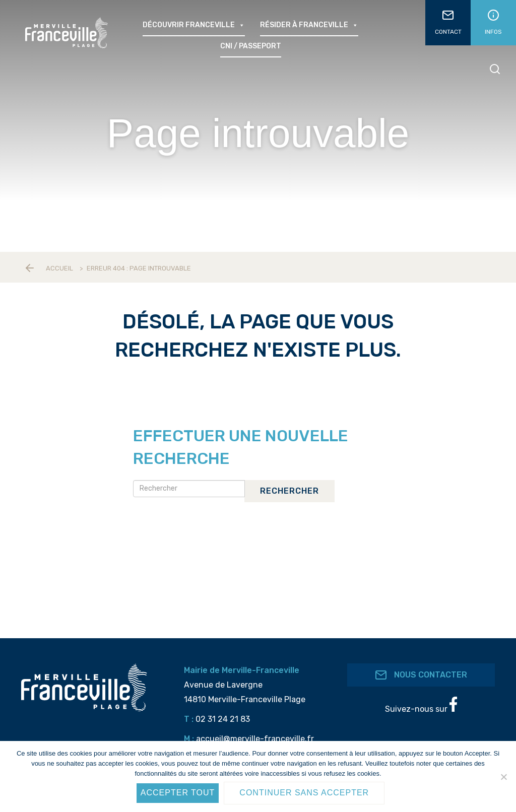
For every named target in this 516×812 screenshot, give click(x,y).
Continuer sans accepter (304, 793)
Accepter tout (178, 793)
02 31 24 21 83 (223, 719)
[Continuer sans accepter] (503, 777)
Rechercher (289, 491)
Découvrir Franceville (194, 25)
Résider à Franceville (309, 25)
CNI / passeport (251, 46)
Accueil (59, 268)
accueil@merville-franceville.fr (255, 739)
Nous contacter (421, 675)
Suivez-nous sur (421, 705)
